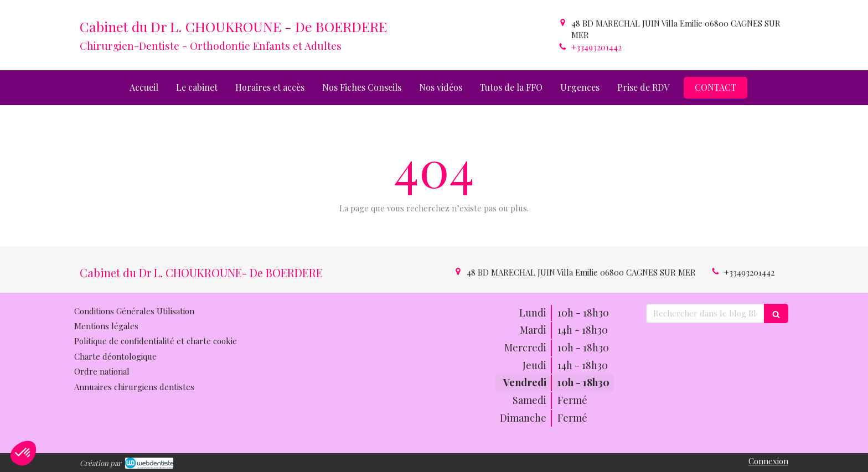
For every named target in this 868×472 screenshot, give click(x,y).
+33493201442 (596, 47)
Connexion (768, 461)
